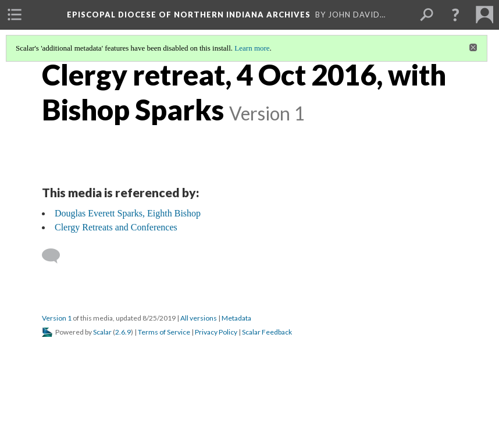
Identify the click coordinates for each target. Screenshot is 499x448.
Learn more (252, 48)
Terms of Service (164, 332)
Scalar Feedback (267, 332)
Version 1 (57, 318)
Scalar (102, 332)
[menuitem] (15, 15)
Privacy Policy (216, 332)
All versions (199, 318)
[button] (455, 15)
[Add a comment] (56, 256)
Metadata (236, 318)
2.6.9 (123, 332)
